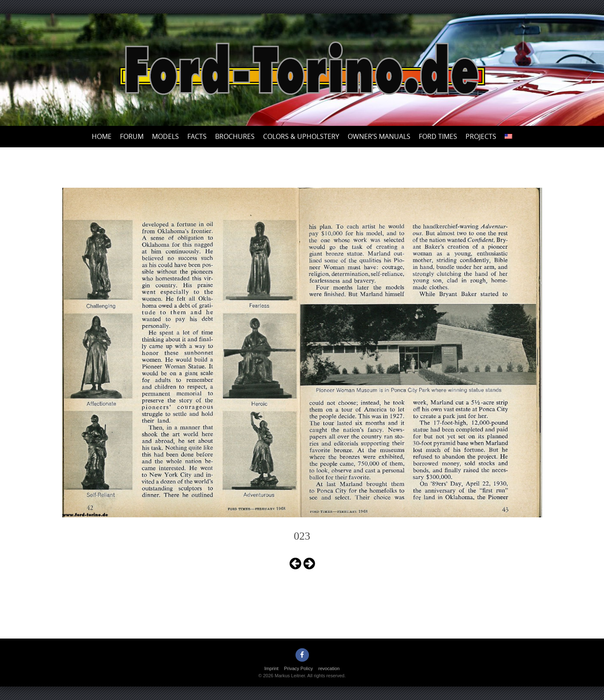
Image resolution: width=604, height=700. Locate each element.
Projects (481, 136)
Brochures (235, 136)
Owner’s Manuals (379, 136)
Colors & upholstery (301, 136)
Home (102, 136)
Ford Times (438, 136)
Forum (132, 136)
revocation (329, 668)
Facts (197, 136)
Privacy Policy (298, 668)
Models (165, 136)
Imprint (271, 668)
